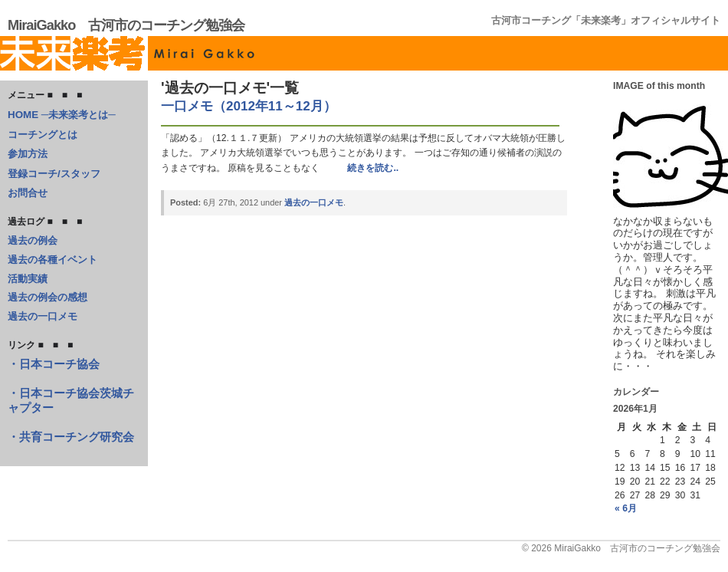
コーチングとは (43, 135)
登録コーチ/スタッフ (54, 174)
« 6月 (626, 508)
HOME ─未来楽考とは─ (62, 115)
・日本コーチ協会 (54, 364)
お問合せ (28, 193)
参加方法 (28, 154)
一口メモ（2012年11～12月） (249, 106)
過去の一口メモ (43, 316)
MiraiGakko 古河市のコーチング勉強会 (126, 25)
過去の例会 (33, 240)
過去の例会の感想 (48, 297)
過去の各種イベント (52, 260)
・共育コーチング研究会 (71, 437)
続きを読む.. (373, 168)
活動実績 (28, 279)
